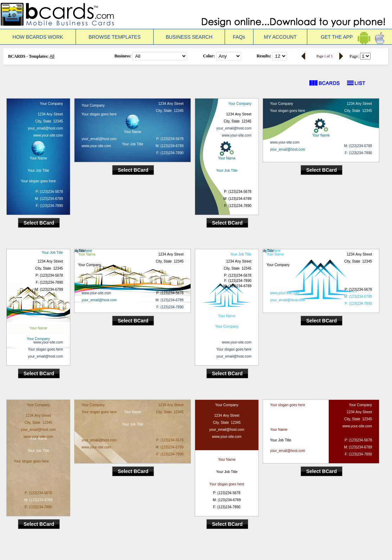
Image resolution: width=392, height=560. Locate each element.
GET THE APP (350, 37)
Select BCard (39, 223)
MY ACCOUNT (280, 37)
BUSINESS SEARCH (189, 37)
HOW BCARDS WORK (38, 37)
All (52, 56)
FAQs (239, 37)
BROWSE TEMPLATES (115, 37)
